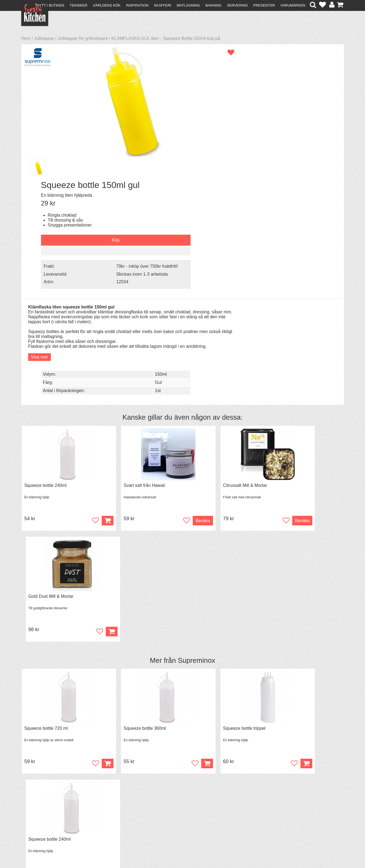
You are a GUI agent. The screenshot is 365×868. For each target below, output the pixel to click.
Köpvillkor (33, 803)
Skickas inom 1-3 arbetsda (297, 144)
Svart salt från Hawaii (127, 330)
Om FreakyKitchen (181, 799)
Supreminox (196, 395)
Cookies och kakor (181, 809)
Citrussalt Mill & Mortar (210, 330)
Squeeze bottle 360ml (127, 464)
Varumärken (293, 5)
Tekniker (79, 5)
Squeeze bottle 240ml (46, 330)
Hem (26, 38)
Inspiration (137, 5)
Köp (171, 632)
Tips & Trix (112, 803)
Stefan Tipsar (115, 813)
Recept (109, 798)
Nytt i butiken (50, 5)
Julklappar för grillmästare (83, 38)
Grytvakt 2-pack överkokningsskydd (141, 597)
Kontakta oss (37, 798)
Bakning (213, 5)
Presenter (264, 5)
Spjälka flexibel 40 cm (209, 597)
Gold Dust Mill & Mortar (292, 330)
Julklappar (44, 38)
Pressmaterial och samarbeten (192, 804)
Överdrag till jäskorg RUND (296, 597)
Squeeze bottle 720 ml (46, 464)
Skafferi (163, 5)
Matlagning (188, 5)
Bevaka (167, 366)
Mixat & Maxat (116, 808)
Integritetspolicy (39, 818)
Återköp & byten (40, 808)
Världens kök (107, 5)
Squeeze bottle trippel (209, 464)
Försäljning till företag (45, 813)
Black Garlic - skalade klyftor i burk (58, 597)
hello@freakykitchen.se (162, 850)
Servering (237, 5)
